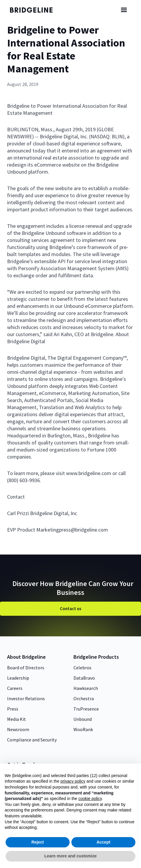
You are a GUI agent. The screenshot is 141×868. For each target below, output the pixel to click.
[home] (35, 10)
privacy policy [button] (73, 781)
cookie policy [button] (90, 799)
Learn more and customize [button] (70, 856)
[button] (124, 10)
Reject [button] (37, 842)
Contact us (71, 609)
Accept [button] (103, 842)
